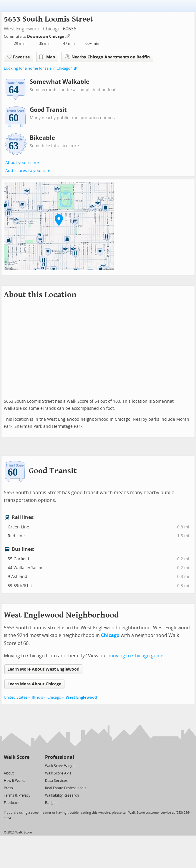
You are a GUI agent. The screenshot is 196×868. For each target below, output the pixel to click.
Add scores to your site (28, 171)
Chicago (52, 29)
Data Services (56, 781)
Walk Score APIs (58, 773)
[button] (59, 220)
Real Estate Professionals (66, 788)
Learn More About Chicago (34, 684)
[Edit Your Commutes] (68, 36)
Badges (51, 803)
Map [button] (47, 57)
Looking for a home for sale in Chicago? (38, 68)
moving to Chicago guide (136, 656)
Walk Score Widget (60, 766)
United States (16, 697)
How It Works (15, 781)
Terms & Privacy (17, 795)
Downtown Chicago (46, 36)
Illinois (37, 697)
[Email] (25, 765)
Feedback (12, 803)
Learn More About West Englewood (43, 669)
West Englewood (81, 697)
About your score (22, 163)
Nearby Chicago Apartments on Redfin (107, 57)
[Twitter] (7, 765)
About (9, 773)
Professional (60, 757)
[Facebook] (16, 765)
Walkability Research (62, 795)
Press (8, 788)
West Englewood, (23, 29)
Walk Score (17, 757)
